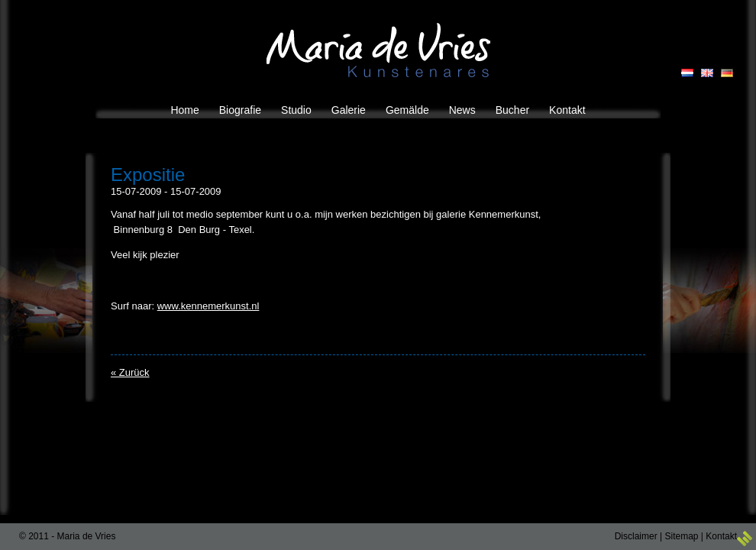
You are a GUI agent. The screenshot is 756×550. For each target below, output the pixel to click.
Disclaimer (636, 536)
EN (707, 73)
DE (727, 73)
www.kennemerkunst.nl (208, 306)
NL (687, 73)
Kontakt (721, 536)
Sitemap (681, 536)
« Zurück (130, 372)
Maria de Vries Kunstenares (378, 50)
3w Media (745, 539)
